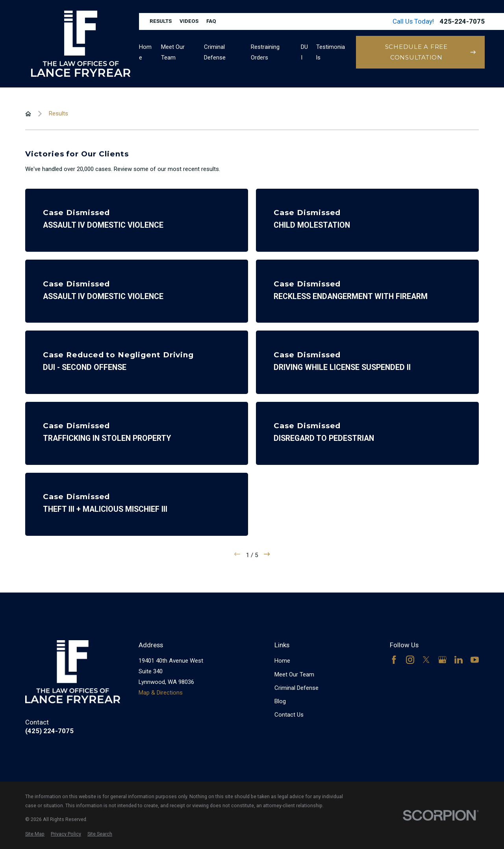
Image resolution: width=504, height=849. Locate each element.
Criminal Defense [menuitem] (215, 52)
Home (282, 661)
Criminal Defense (296, 688)
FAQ (211, 21)
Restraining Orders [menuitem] (265, 52)
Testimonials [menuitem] (331, 52)
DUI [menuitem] (304, 52)
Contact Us (289, 715)
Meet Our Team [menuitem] (173, 52)
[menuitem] (35, 834)
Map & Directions (161, 693)
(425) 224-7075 (49, 731)
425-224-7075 (462, 21)
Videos (189, 21)
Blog (280, 701)
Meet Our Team (294, 674)
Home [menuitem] (145, 52)
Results (161, 21)
